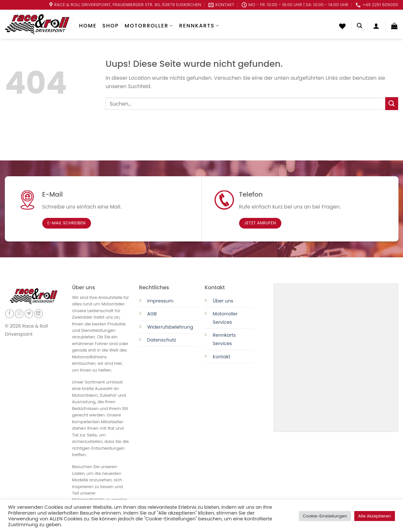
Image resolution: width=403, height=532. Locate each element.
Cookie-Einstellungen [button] (325, 516)
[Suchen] (359, 26)
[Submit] (392, 103)
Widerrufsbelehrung (170, 327)
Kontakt (222, 357)
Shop (111, 26)
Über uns (223, 301)
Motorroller (149, 26)
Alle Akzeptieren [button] (375, 516)
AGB (152, 314)
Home (88, 26)
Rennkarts (199, 26)
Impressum (160, 301)
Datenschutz (162, 340)
